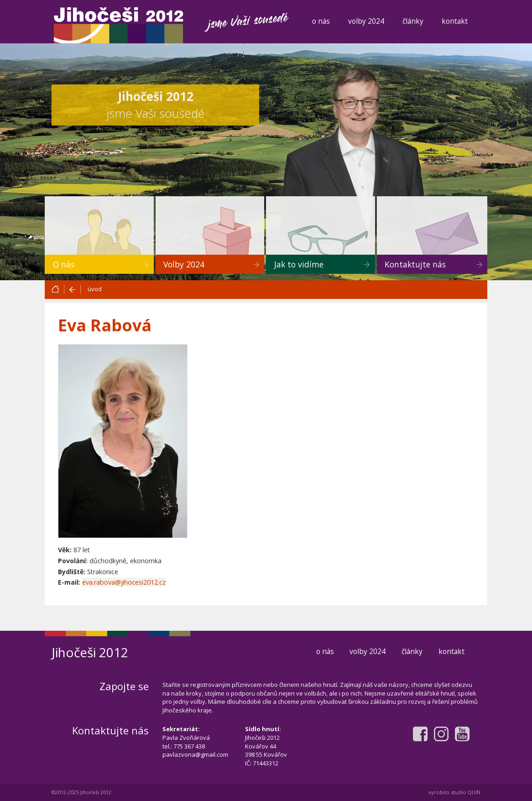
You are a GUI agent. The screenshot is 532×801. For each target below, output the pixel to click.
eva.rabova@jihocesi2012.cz (124, 582)
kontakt (455, 21)
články (413, 21)
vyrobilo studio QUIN (454, 792)
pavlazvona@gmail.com (195, 754)
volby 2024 (366, 21)
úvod (95, 289)
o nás (321, 21)
